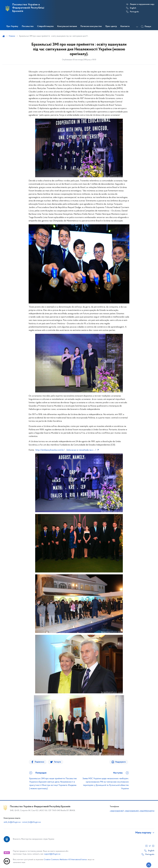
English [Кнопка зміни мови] (133, 8)
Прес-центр (111, 26)
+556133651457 (117, 811)
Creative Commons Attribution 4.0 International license (65, 860)
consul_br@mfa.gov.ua (31, 822)
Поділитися (39, 762)
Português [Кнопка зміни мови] (134, 12)
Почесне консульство (91, 26)
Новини (12, 36)
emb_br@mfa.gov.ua (12, 822)
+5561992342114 (147, 811)
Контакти (125, 26)
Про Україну (12, 26)
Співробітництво (45, 26)
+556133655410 (132, 811)
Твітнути (57, 762)
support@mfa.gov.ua (52, 854)
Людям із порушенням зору (142, 4)
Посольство (28, 26)
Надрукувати (120, 762)
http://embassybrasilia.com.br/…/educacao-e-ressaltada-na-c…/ (66, 450)
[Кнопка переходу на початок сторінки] (149, 865)
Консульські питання (67, 26)
